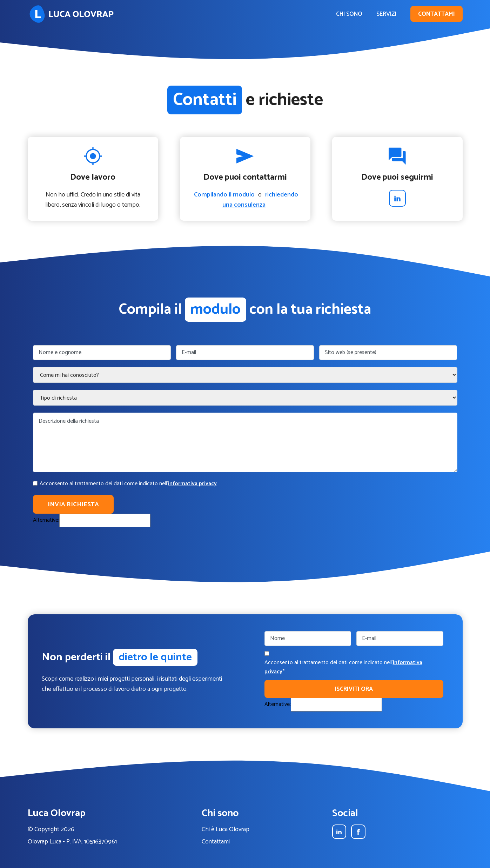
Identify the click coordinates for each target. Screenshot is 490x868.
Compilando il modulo (224, 195)
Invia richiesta (73, 505)
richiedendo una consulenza (260, 200)
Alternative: (46, 520)
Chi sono (349, 14)
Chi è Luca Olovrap (226, 830)
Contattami (437, 14)
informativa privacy (192, 484)
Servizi (386, 14)
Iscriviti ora (354, 689)
